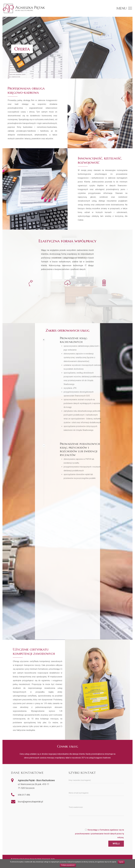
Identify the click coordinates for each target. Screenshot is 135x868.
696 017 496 (24, 795)
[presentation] (105, 823)
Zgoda (121, 862)
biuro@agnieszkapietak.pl (30, 802)
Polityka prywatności (68, 865)
